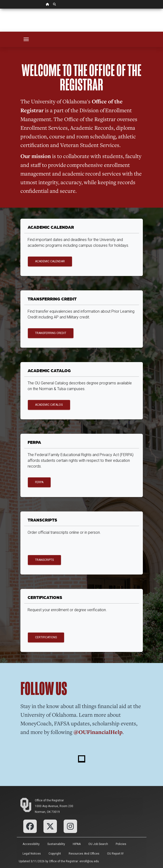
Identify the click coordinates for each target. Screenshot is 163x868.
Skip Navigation (0, 9)
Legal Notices (32, 854)
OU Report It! (115, 854)
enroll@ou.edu (89, 861)
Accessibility (31, 844)
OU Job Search (98, 844)
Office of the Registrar (49, 800)
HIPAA (77, 844)
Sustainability (56, 844)
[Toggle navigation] (26, 39)
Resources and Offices (84, 854)
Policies (121, 844)
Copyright (55, 854)
